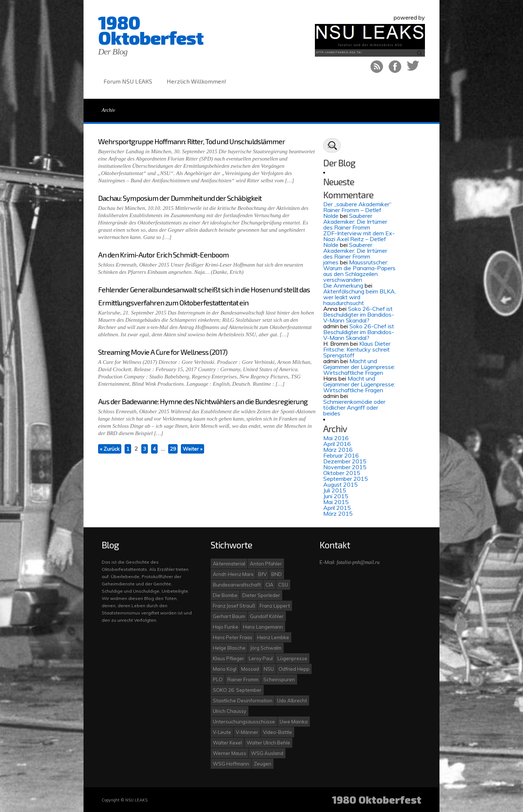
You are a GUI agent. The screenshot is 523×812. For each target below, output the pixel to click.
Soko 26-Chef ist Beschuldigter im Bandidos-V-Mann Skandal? (359, 314)
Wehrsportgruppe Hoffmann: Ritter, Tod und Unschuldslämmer (192, 141)
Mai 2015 (336, 502)
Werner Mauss (230, 753)
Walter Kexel (227, 743)
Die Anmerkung (343, 285)
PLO (218, 679)
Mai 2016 (336, 438)
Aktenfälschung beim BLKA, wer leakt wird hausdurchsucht (360, 297)
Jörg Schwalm (266, 648)
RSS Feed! (377, 67)
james (331, 262)
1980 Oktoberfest (151, 30)
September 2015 (346, 479)
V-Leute (222, 732)
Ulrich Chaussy (230, 711)
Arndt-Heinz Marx (233, 574)
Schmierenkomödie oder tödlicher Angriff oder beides (354, 407)
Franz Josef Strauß (234, 606)
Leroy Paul (261, 658)
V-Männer (247, 732)
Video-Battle (277, 732)
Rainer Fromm (243, 679)
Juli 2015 (335, 490)
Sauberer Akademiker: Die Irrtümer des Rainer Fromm (355, 222)
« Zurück (110, 449)
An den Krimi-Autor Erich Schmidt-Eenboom (163, 255)
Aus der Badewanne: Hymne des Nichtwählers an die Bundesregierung (203, 401)
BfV (262, 574)
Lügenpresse (292, 658)
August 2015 (340, 484)
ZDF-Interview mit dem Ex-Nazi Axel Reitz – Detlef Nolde (359, 239)
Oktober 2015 (342, 473)
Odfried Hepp (294, 669)
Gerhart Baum (229, 616)
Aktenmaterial (229, 564)
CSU (283, 585)
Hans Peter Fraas (233, 637)
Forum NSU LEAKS (128, 81)
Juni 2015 (336, 496)
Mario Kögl (225, 669)
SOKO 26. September (237, 690)
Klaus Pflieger (228, 658)
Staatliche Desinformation (243, 701)
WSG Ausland (267, 753)
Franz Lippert (275, 606)
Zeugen (263, 764)
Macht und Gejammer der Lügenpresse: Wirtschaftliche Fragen (359, 367)
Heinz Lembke (273, 637)
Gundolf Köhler (267, 616)
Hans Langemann (263, 627)
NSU (269, 669)
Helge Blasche (229, 648)
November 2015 (345, 467)
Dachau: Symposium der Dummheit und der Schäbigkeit (180, 198)
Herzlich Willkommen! (196, 81)
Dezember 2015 (345, 461)
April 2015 (337, 508)
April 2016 (337, 444)
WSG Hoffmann (231, 764)
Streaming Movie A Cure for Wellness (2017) (163, 352)
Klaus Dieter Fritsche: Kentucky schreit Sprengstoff (357, 349)
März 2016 (338, 450)
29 (173, 449)
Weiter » (192, 449)
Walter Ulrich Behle (268, 743)
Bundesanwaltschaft (237, 585)
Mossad (250, 669)
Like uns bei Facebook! (395, 67)
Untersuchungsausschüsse (244, 722)
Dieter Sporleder (261, 595)
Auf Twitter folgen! (413, 67)
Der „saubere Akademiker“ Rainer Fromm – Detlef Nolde (357, 210)
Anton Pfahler (266, 564)
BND (277, 574)
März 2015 (338, 513)
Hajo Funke (226, 627)
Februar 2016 (341, 455)
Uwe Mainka (294, 722)
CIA (269, 585)
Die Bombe (225, 595)
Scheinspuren (279, 679)
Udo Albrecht (292, 701)
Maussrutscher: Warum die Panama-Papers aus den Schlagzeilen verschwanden (359, 271)
